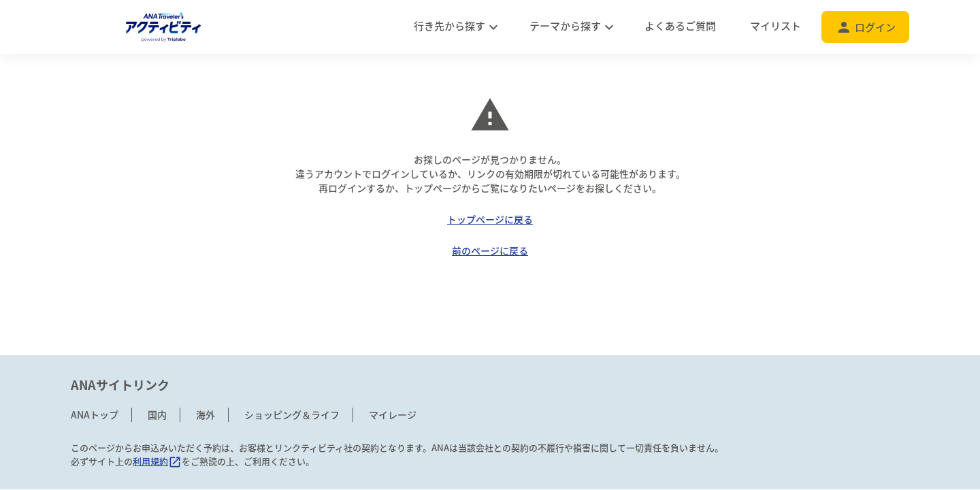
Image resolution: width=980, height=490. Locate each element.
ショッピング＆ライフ (292, 414)
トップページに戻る (490, 219)
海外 (206, 414)
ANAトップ (95, 414)
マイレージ (393, 414)
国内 (157, 414)
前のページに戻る (490, 250)
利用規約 (157, 461)
